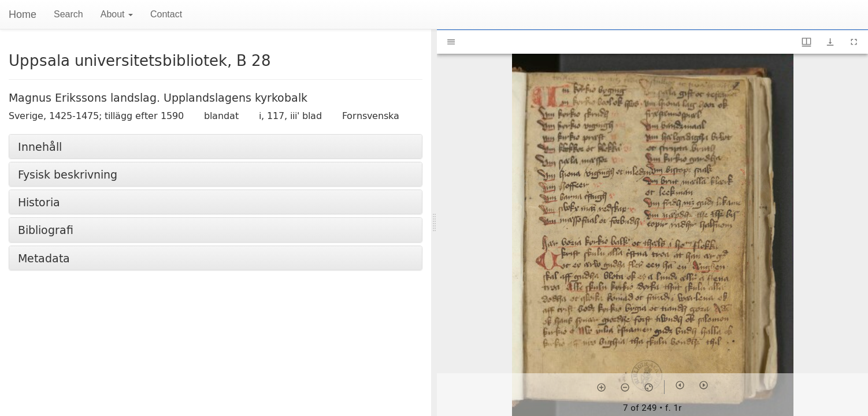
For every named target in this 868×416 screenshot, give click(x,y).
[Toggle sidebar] (451, 42)
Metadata (44, 258)
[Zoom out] (625, 387)
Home (23, 14)
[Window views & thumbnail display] (806, 42)
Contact (166, 14)
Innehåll (40, 146)
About (117, 14)
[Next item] (704, 385)
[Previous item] (680, 385)
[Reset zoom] (649, 387)
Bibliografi (46, 230)
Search (68, 14)
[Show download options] (830, 42)
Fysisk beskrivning (68, 174)
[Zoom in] (601, 387)
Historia (39, 202)
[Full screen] (854, 42)
